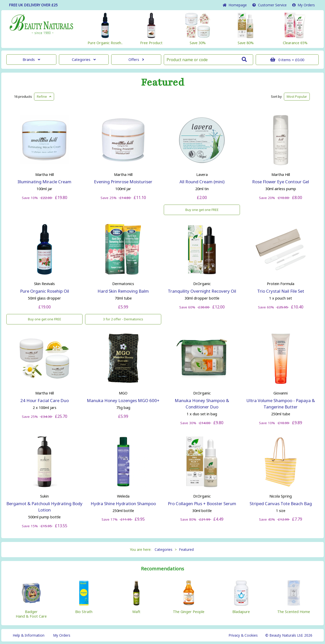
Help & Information (29, 635)
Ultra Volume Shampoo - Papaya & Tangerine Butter (281, 404)
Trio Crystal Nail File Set (281, 291)
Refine (44, 96)
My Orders (304, 5)
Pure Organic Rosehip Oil (45, 291)
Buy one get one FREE (202, 210)
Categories (84, 60)
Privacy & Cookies (243, 635)
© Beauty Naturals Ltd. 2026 (289, 635)
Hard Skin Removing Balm (123, 291)
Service (270, 5)
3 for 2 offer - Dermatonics (123, 319)
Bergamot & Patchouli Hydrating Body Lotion (44, 507)
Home (235, 5)
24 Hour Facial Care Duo (45, 400)
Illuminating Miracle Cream (44, 182)
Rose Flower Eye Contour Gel (281, 182)
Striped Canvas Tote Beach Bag (281, 503)
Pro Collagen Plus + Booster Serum (202, 503)
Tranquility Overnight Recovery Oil (202, 291)
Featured (163, 82)
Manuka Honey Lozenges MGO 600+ (123, 400)
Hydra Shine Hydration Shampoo (123, 503)
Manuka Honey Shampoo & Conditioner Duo (202, 404)
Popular (297, 96)
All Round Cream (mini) (202, 182)
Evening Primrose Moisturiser (123, 182)
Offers (136, 60)
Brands (31, 60)
